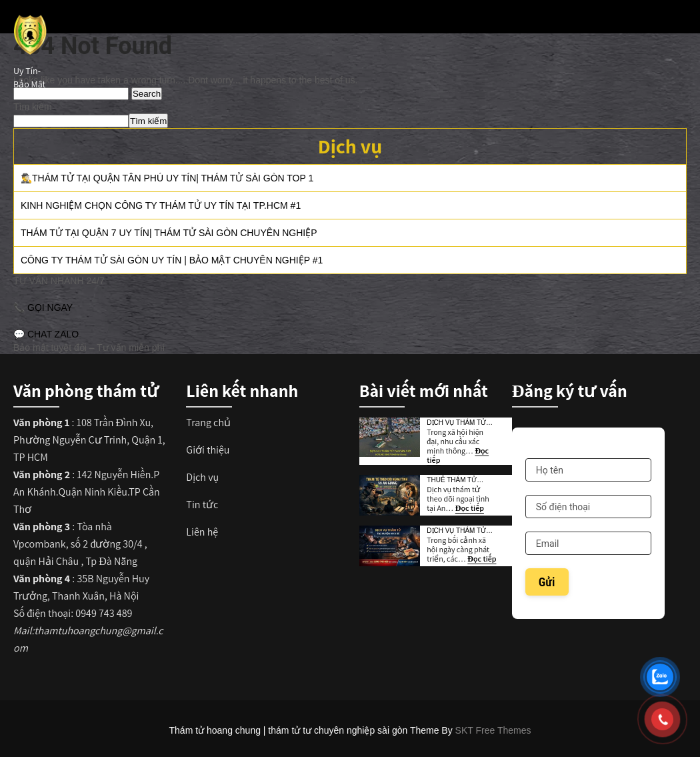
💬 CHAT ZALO (46, 334)
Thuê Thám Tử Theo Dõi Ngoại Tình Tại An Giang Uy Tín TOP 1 (457, 481)
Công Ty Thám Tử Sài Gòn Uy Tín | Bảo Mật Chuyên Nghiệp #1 (172, 260)
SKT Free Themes (493, 730)
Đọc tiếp (470, 508)
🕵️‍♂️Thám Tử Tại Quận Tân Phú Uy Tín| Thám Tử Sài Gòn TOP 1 (167, 178)
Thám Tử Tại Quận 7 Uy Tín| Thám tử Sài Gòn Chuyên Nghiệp (169, 233)
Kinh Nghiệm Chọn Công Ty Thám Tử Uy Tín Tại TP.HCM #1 (161, 205)
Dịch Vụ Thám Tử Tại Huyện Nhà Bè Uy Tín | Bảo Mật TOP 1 (457, 531)
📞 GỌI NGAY (43, 307)
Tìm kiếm (33, 107)
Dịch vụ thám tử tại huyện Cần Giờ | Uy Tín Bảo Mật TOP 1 (461, 423)
